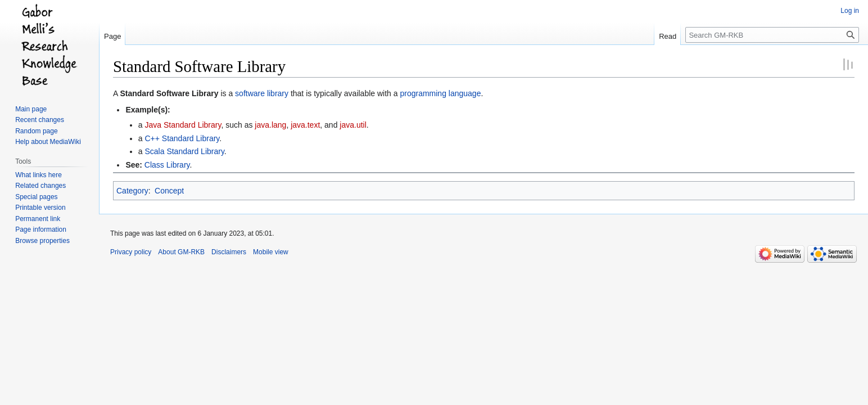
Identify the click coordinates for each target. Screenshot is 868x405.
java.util (353, 125)
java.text (305, 125)
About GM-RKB (181, 252)
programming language (440, 93)
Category (132, 191)
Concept (169, 191)
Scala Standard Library (184, 151)
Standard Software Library (169, 93)
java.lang (270, 125)
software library (262, 93)
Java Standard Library (183, 125)
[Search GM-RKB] (772, 35)
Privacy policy (131, 252)
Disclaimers (229, 252)
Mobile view (271, 252)
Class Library (167, 165)
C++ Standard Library (182, 138)
